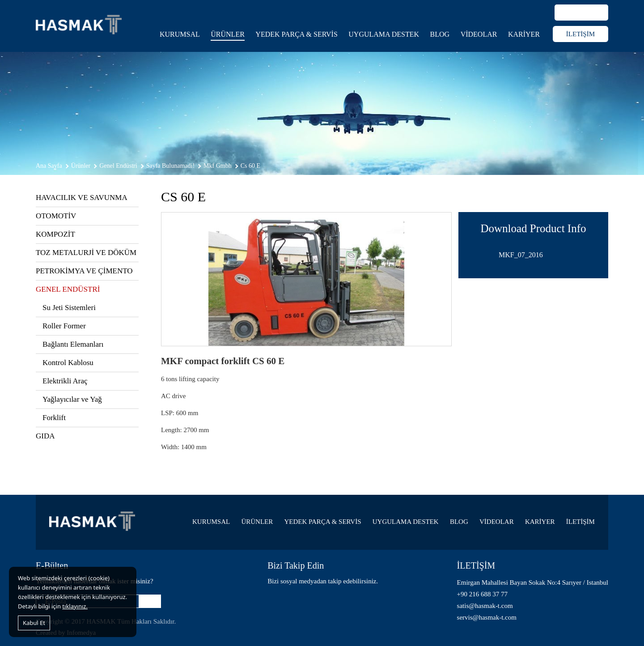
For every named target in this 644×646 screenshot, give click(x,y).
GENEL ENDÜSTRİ (68, 289)
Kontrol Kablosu (68, 363)
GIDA (45, 436)
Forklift (54, 418)
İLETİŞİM (580, 34)
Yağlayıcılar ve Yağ (72, 399)
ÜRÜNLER (228, 34)
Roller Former (64, 326)
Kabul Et (34, 623)
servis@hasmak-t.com (487, 617)
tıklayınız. (75, 606)
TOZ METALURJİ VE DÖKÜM (86, 253)
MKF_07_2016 (521, 255)
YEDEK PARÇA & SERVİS (297, 34)
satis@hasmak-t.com (485, 606)
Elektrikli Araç (65, 381)
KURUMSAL (180, 34)
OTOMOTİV (56, 216)
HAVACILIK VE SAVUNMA (82, 198)
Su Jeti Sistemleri (69, 308)
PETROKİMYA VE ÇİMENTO (84, 271)
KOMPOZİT (55, 234)
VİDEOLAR (479, 34)
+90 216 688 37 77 (482, 594)
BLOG (440, 34)
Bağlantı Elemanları (73, 344)
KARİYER (524, 34)
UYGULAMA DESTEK (384, 34)
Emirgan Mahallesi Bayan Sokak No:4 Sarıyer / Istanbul (533, 582)
